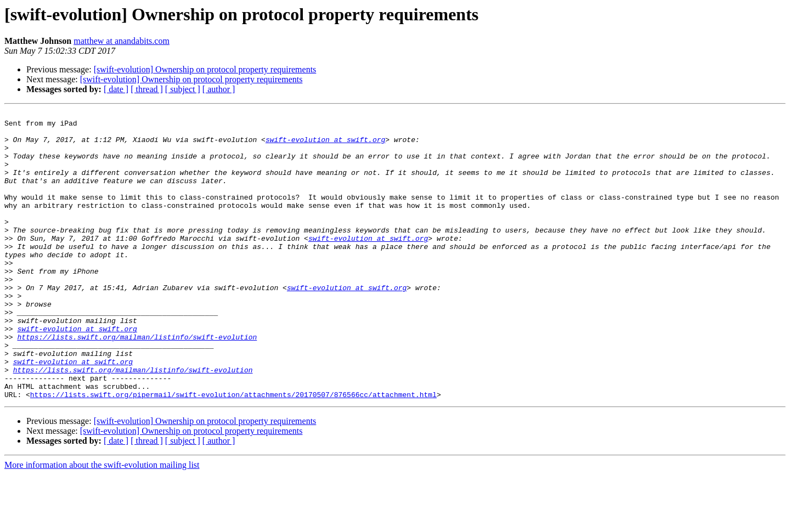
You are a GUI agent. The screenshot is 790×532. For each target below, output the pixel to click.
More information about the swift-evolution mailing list (102, 522)
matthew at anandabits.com (122, 41)
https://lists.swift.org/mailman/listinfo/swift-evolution (137, 383)
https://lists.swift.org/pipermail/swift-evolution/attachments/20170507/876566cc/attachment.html (233, 452)
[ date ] (116, 89)
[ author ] (219, 89)
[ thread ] (147, 89)
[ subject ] (183, 89)
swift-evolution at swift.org (325, 146)
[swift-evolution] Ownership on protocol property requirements (205, 69)
